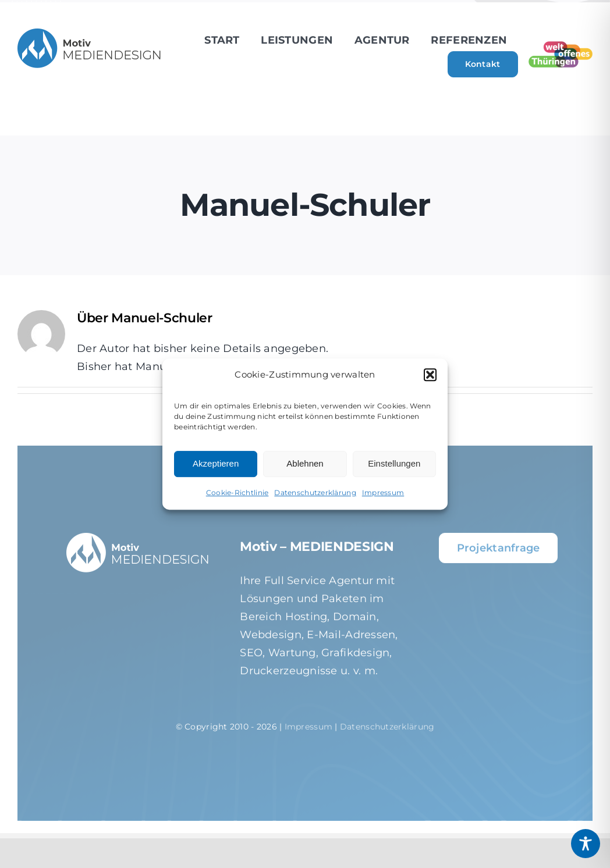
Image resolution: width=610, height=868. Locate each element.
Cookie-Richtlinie (237, 492)
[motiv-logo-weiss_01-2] (138, 542)
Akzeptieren (216, 463)
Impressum (383, 492)
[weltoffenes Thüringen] (561, 47)
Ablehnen (305, 463)
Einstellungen (394, 463)
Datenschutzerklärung (315, 492)
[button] (430, 375)
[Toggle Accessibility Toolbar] (586, 844)
